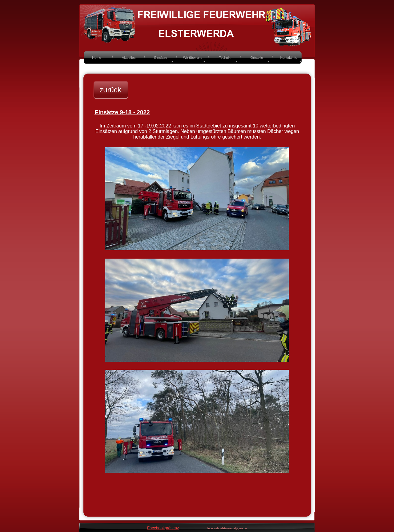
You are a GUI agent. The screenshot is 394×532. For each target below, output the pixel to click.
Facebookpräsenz (163, 528)
